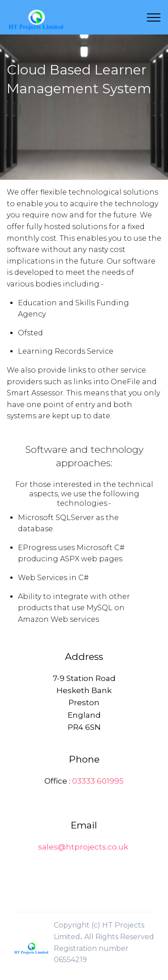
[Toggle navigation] (154, 17)
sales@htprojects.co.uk (83, 847)
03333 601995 (98, 781)
